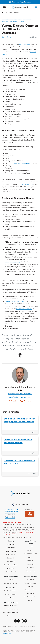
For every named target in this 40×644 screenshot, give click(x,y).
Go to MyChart (11, 551)
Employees (30, 580)
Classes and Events (11, 583)
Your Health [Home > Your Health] (9, 12)
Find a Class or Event (11, 565)
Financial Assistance (11, 609)
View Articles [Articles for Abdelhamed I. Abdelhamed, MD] (26, 397)
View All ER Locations (13, 522)
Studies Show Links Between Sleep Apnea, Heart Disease (19, 420)
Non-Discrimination (30, 597)
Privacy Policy (30, 590)
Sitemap (30, 600)
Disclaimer (30, 593)
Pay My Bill (11, 561)
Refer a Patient (11, 572)
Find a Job (11, 568)
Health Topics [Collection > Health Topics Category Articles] (27, 19)
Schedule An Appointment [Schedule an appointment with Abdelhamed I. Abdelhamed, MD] (20, 401)
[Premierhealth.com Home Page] (3, 12)
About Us (30, 561)
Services (30, 550)
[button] (4, 7)
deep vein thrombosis (21, 163)
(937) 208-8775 (10, 518)
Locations (30, 547)
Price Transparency (11, 606)
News (11, 580)
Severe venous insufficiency (16, 301)
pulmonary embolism (24, 309)
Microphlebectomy (12, 262)
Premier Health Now (11, 591)
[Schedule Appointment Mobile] (20, 2)
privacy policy (7, 633)
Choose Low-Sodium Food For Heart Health (18, 441)
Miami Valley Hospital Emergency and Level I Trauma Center (12, 511)
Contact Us (11, 558)
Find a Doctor (11, 555)
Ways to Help (30, 571)
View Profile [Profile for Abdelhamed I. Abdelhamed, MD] (13, 397)
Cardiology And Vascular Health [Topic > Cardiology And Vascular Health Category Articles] (12, 19)
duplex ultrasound (26, 184)
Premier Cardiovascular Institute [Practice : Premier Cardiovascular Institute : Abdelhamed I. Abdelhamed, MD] (20, 394)
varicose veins (25, 44)
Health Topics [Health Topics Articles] (7, 37)
